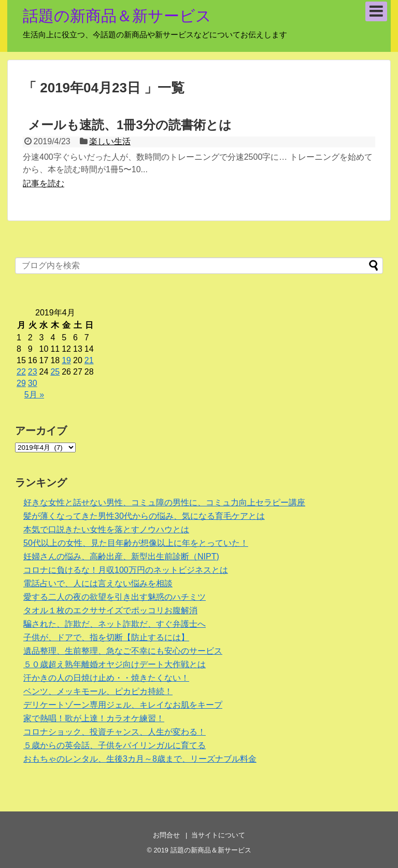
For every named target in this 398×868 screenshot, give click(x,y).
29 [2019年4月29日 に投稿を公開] (21, 383)
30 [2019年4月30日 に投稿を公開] (33, 383)
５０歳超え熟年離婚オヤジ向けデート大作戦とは (115, 664)
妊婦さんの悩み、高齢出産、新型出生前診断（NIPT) (121, 556)
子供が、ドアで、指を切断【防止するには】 (106, 637)
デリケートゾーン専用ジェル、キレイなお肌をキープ (123, 705)
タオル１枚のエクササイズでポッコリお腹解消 (110, 610)
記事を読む (44, 183)
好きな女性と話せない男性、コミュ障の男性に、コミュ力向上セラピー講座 (164, 502)
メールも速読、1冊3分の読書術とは (130, 125)
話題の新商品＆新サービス (117, 16)
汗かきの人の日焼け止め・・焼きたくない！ (106, 678)
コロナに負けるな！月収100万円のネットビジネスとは (126, 570)
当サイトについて (218, 835)
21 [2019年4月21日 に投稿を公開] (89, 360)
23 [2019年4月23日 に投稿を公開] (33, 372)
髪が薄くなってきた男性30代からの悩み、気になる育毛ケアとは (144, 516)
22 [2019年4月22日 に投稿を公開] (21, 372)
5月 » (34, 395)
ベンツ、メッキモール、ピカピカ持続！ (98, 691)
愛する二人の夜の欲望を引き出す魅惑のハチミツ (115, 597)
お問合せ (166, 835)
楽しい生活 (110, 141)
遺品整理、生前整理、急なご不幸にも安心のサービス (123, 651)
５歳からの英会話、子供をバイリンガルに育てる (115, 745)
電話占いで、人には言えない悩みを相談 (98, 583)
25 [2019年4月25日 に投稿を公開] (55, 372)
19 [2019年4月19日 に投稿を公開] (66, 360)
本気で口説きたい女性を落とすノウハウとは (106, 529)
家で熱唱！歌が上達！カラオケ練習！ (94, 718)
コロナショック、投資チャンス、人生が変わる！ (115, 732)
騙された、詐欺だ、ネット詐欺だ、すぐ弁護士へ (115, 624)
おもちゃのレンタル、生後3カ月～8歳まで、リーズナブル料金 (140, 759)
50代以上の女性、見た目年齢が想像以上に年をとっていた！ (136, 543)
